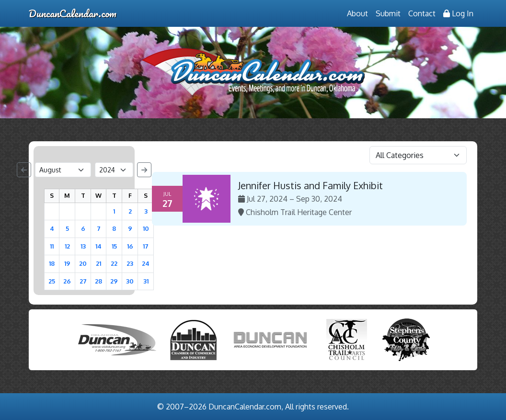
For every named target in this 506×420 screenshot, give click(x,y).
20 (83, 263)
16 (130, 246)
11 (52, 246)
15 (114, 246)
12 (67, 246)
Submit (388, 13)
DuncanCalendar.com (73, 13)
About (357, 13)
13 (83, 246)
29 (114, 281)
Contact (422, 13)
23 (130, 263)
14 (98, 246)
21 (98, 263)
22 (114, 263)
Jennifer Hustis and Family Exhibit (310, 185)
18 (52, 263)
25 (52, 281)
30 (130, 281)
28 (98, 281)
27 (83, 281)
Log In (458, 13)
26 (67, 281)
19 (67, 263)
